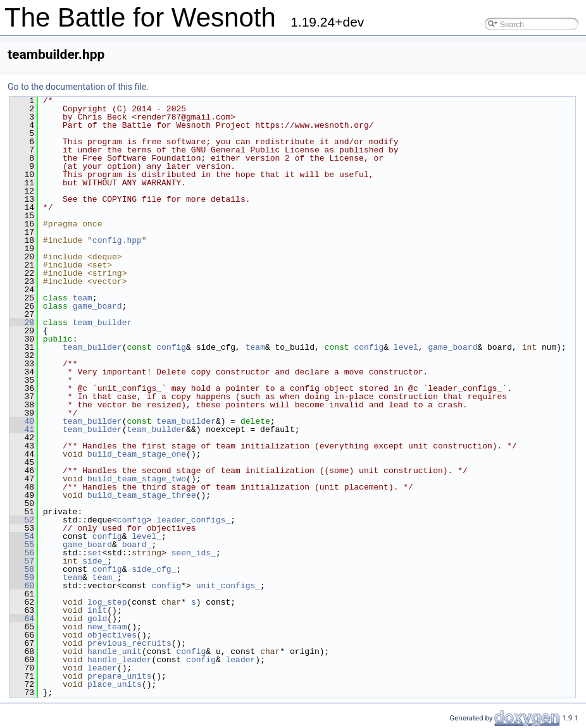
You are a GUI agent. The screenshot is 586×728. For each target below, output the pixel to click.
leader (240, 660)
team (83, 298)
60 (22, 586)
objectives (112, 635)
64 (22, 619)
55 (22, 545)
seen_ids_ (194, 553)
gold (97, 619)
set (95, 553)
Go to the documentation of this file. (78, 87)
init (97, 610)
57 (22, 561)
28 (22, 323)
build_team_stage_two (137, 479)
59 (22, 577)
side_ (95, 561)
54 (22, 536)
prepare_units (119, 676)
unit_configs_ (228, 586)
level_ (146, 536)
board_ (137, 545)
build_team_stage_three (142, 495)
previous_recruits (129, 643)
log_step (107, 602)
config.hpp (117, 240)
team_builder (103, 323)
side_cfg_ (154, 569)
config (171, 347)
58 (22, 569)
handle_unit (115, 651)
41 (22, 429)
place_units (115, 684)
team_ (105, 577)
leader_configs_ (193, 520)
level (406, 347)
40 (22, 421)
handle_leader (119, 660)
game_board (97, 306)
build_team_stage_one (137, 454)
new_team (107, 627)
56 (22, 553)
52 (22, 520)
